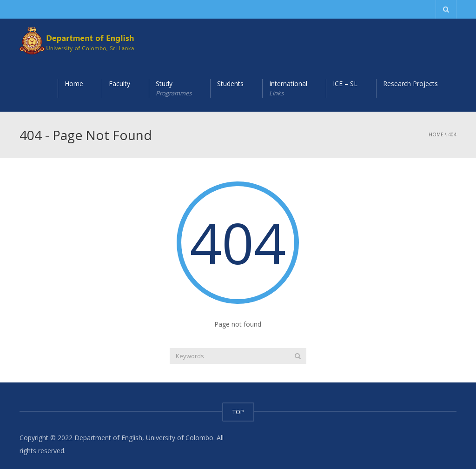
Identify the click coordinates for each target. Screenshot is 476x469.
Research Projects (410, 84)
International (288, 88)
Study (174, 88)
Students (230, 84)
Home (74, 84)
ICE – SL (345, 84)
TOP (238, 412)
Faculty (119, 84)
